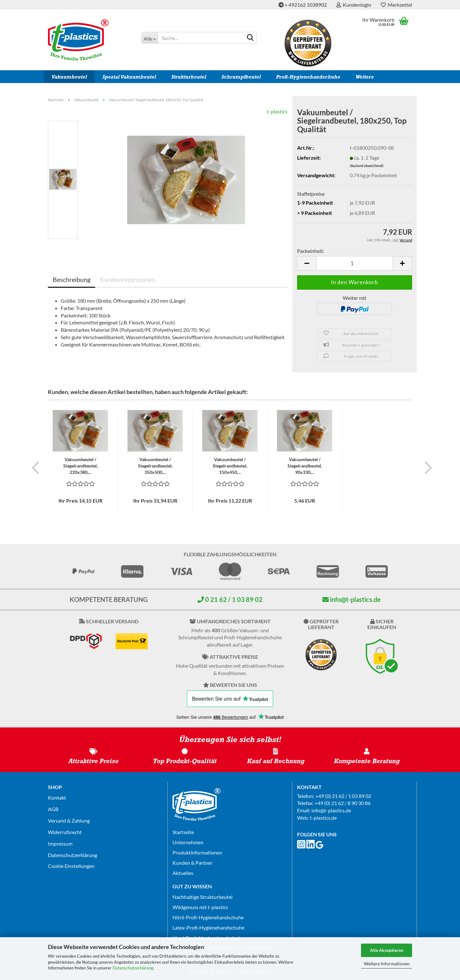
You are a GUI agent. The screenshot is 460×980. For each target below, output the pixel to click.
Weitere (365, 77)
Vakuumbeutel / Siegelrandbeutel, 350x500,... (155, 466)
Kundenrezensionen (128, 279)
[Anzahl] (355, 263)
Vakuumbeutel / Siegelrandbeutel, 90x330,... (305, 466)
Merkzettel (396, 5)
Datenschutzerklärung (133, 968)
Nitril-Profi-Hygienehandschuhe (208, 917)
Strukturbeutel (189, 77)
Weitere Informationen (387, 964)
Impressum (60, 843)
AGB (53, 809)
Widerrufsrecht (65, 832)
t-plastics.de (323, 818)
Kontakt (57, 798)
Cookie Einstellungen (71, 866)
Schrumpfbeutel (241, 77)
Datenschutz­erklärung (73, 855)
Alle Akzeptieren (387, 950)
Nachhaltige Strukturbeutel (203, 897)
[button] (307, 263)
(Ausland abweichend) (367, 166)
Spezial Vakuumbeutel (129, 77)
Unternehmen (188, 842)
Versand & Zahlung (69, 820)
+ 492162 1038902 (303, 5)
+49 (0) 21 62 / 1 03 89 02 (343, 796)
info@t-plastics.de (352, 599)
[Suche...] (150, 38)
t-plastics (277, 111)
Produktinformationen (197, 852)
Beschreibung (72, 279)
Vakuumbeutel (69, 77)
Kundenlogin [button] (354, 5)
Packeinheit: (311, 251)
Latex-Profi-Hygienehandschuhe (208, 927)
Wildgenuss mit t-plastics (200, 907)
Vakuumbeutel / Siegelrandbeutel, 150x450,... (230, 466)
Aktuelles (183, 873)
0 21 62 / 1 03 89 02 (230, 599)
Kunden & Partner (192, 863)
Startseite (183, 832)
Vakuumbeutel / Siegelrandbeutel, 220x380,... (80, 466)
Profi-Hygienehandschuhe (308, 77)
